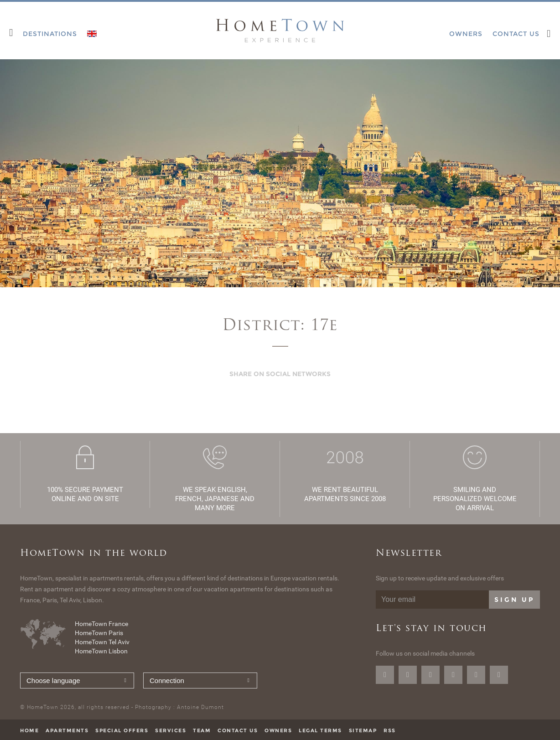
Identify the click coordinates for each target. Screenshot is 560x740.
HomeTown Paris (99, 633)
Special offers (122, 730)
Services (171, 730)
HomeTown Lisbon (101, 651)
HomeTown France (101, 624)
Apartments (67, 730)
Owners (278, 730)
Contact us (238, 730)
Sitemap (363, 730)
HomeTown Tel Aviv (102, 642)
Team (202, 730)
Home (29, 730)
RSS (390, 730)
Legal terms (320, 730)
